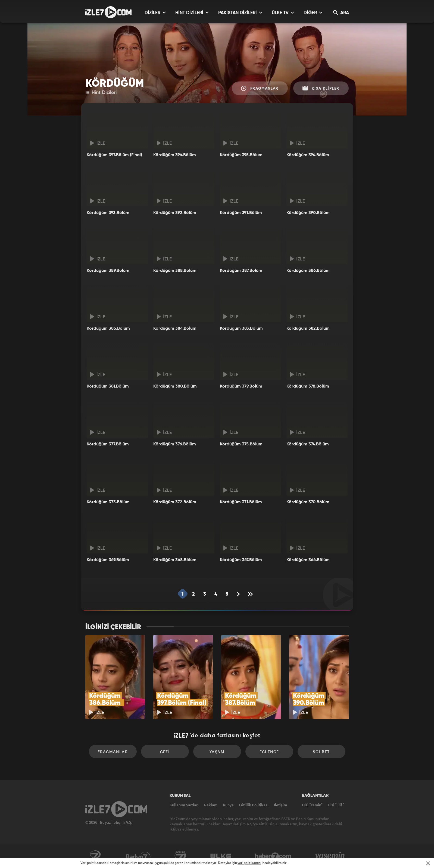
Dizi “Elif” (336, 805)
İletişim (280, 805)
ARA (341, 13)
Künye (228, 805)
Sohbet (321, 752)
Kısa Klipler (321, 88)
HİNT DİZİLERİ (192, 13)
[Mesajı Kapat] (428, 863)
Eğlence (269, 752)
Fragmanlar (260, 88)
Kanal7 (95, 856)
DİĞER (313, 13)
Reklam (211, 805)
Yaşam (217, 752)
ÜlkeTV (221, 856)
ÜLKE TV (283, 13)
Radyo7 (138, 856)
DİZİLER (155, 13)
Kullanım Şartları (184, 805)
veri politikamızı (249, 863)
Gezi (165, 752)
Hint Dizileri (101, 93)
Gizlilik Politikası (254, 805)
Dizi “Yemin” (312, 805)
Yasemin (330, 856)
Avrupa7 (180, 856)
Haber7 (273, 856)
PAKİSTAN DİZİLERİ (240, 13)
